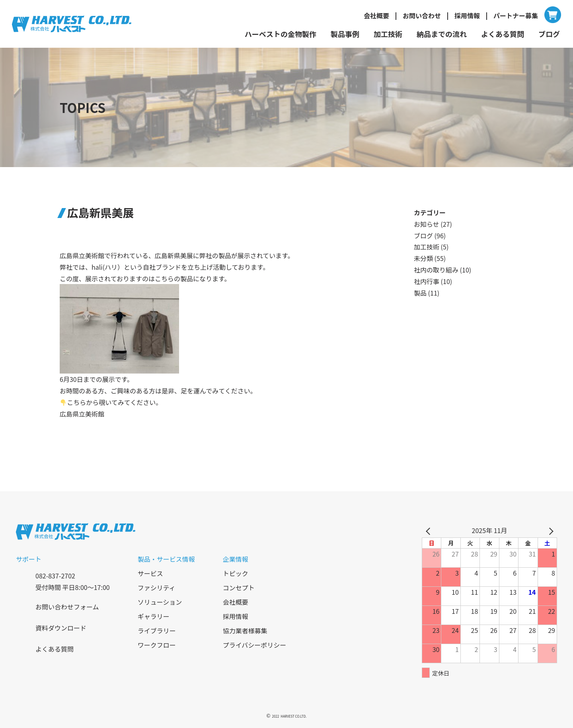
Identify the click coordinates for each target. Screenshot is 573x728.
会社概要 (376, 16)
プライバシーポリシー (255, 645)
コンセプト (239, 588)
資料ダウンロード (61, 628)
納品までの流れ (442, 34)
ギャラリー (154, 616)
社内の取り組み (436, 270)
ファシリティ (157, 588)
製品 (420, 293)
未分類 (423, 258)
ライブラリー (157, 631)
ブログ (549, 34)
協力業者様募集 (245, 631)
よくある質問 (503, 34)
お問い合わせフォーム (67, 607)
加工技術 (388, 34)
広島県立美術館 (82, 414)
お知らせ (427, 224)
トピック (236, 573)
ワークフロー (157, 645)
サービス (150, 573)
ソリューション (160, 602)
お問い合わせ (422, 16)
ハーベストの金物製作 (281, 34)
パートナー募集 (516, 16)
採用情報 (467, 16)
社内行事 (427, 281)
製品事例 (345, 34)
